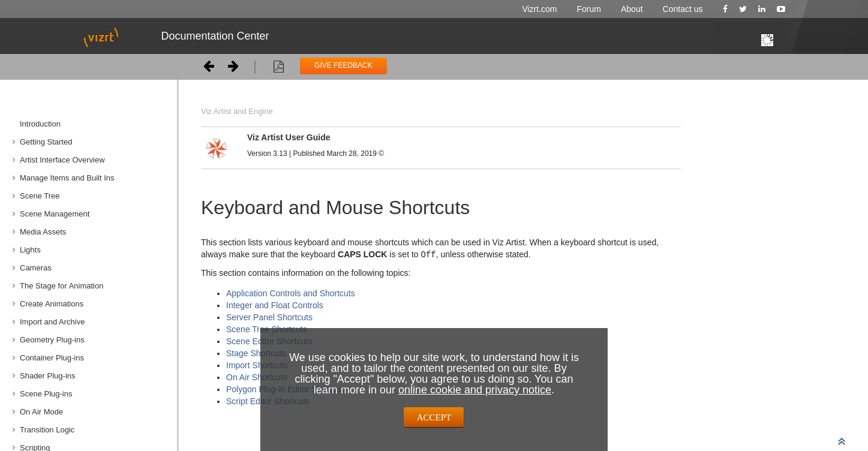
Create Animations (52, 304)
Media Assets (43, 232)
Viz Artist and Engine (237, 111)
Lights (30, 250)
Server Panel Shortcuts (269, 317)
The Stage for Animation (61, 286)
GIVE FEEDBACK (343, 65)
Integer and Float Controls (275, 305)
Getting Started (46, 142)
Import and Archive (52, 322)
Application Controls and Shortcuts (291, 293)
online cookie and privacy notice (475, 390)
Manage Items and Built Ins (67, 178)
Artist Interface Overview (62, 160)
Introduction (40, 124)
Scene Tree (40, 196)
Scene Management (55, 214)
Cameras (36, 268)
